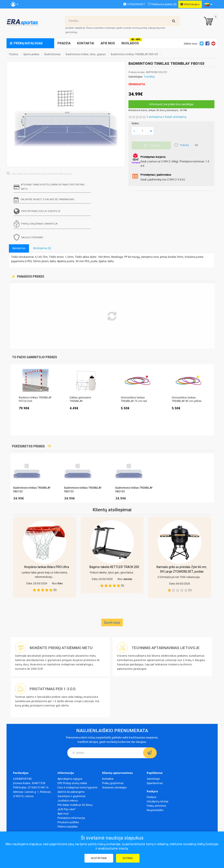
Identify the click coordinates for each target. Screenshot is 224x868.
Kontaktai (108, 779)
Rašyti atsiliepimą (176, 117)
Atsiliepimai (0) (42, 248)
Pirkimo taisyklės (68, 827)
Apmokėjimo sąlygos (70, 779)
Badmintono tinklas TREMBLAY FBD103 (134, 54)
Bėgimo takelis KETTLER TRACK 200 (114, 567)
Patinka (182, 145)
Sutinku (128, 858)
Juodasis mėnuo (68, 801)
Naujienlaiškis (155, 810)
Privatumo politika (68, 822)
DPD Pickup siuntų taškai (72, 783)
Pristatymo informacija (71, 818)
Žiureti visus (112, 623)
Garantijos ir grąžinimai (71, 796)
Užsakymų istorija (157, 801)
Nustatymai (99, 858)
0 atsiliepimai (155, 117)
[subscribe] (150, 753)
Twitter (202, 43)
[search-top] (174, 21)
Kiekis (135, 123)
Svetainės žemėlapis (114, 788)
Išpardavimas (155, 783)
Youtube (214, 43)
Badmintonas (53, 54)
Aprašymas (19, 248)
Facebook (208, 43)
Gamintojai (153, 779)
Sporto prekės (31, 54)
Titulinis (13, 54)
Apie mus (63, 814)
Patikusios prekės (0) (162, 4)
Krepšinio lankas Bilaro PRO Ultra (47, 567)
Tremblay (149, 77)
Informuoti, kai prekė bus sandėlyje (171, 104)
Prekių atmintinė (156, 806)
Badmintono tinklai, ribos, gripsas (86, 54)
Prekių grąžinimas (113, 783)
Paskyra (152, 797)
